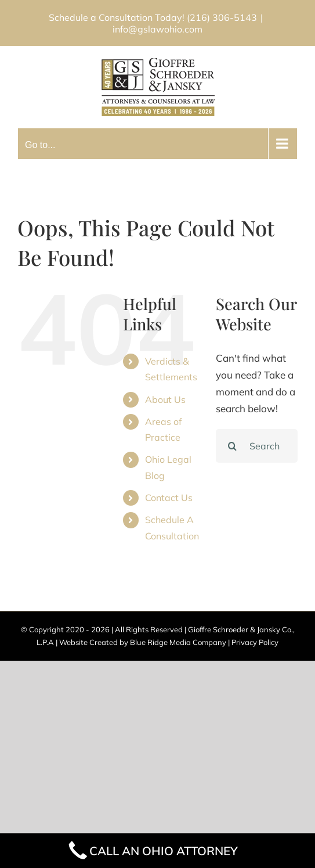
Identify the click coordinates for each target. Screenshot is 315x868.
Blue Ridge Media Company (178, 642)
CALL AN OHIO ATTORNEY (152, 851)
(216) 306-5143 (222, 17)
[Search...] (257, 446)
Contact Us (169, 498)
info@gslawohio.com (157, 29)
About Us (165, 399)
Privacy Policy (255, 642)
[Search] (233, 446)
